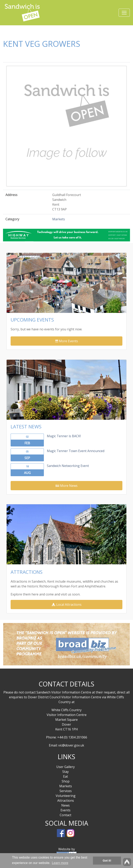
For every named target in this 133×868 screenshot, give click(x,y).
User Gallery (65, 767)
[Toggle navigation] (124, 13)
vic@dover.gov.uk (71, 745)
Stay (65, 772)
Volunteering (66, 796)
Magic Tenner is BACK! (64, 436)
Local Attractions (66, 605)
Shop (66, 781)
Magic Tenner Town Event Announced (76, 451)
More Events (67, 341)
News (65, 805)
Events (65, 810)
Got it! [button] (107, 861)
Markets (59, 219)
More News (67, 486)
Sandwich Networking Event (68, 466)
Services (66, 791)
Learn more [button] (60, 863)
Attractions (66, 801)
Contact (65, 815)
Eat (65, 776)
